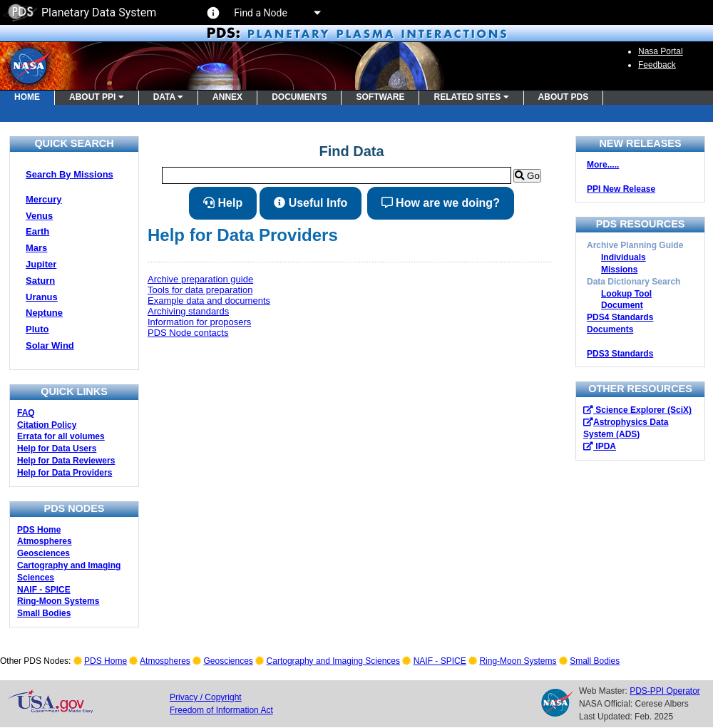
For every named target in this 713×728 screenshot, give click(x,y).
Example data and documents (209, 301)
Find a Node (277, 13)
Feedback (657, 65)
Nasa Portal (661, 51)
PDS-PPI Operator (665, 691)
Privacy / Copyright (206, 697)
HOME (27, 97)
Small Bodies (44, 613)
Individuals (624, 257)
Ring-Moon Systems (58, 601)
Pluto (37, 329)
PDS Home (39, 530)
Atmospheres (45, 541)
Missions (619, 270)
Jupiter (41, 264)
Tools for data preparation (200, 290)
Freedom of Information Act (221, 710)
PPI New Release (621, 189)
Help (223, 203)
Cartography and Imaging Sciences (333, 661)
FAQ (26, 413)
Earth (37, 231)
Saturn (40, 281)
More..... (603, 165)
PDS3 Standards (620, 354)
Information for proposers (199, 322)
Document (622, 305)
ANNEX (227, 97)
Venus (39, 216)
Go (527, 176)
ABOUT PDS (564, 97)
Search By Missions (70, 174)
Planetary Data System (80, 12)
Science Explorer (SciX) (637, 410)
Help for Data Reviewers (66, 461)
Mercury (44, 199)
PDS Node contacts (188, 333)
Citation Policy (47, 425)
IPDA (600, 446)
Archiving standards (188, 311)
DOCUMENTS (299, 97)
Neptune (44, 313)
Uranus (42, 297)
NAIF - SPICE (44, 590)
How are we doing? (441, 203)
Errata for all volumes (61, 436)
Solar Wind (50, 345)
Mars (36, 248)
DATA (168, 97)
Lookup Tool (626, 294)
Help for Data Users (57, 448)
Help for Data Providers (65, 473)
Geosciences (43, 553)
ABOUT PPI (97, 97)
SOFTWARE (380, 97)
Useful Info (311, 203)
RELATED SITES (471, 97)
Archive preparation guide (200, 279)
